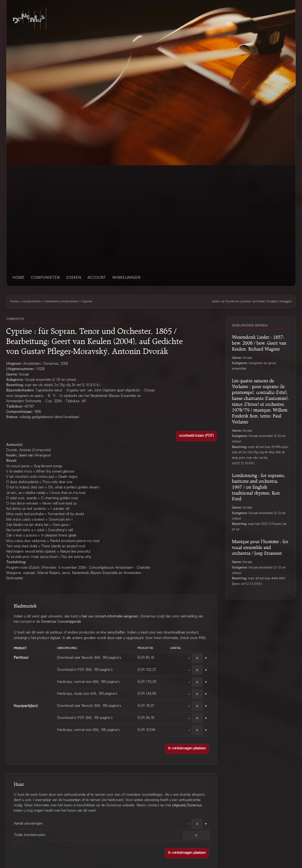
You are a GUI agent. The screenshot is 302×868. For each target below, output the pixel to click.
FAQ (202, 638)
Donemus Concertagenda (61, 622)
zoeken (74, 278)
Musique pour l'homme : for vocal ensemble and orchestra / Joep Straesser (260, 547)
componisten (45, 278)
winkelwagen (126, 278)
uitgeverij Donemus (187, 806)
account (97, 278)
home (19, 278)
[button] (196, 436)
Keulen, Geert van (20, 456)
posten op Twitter (253, 302)
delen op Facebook (226, 302)
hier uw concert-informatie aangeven (110, 617)
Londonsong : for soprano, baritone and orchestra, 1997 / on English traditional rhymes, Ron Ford (259, 486)
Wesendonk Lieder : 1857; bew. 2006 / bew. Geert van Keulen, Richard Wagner (259, 342)
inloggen (286, 302)
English (273, 302)
